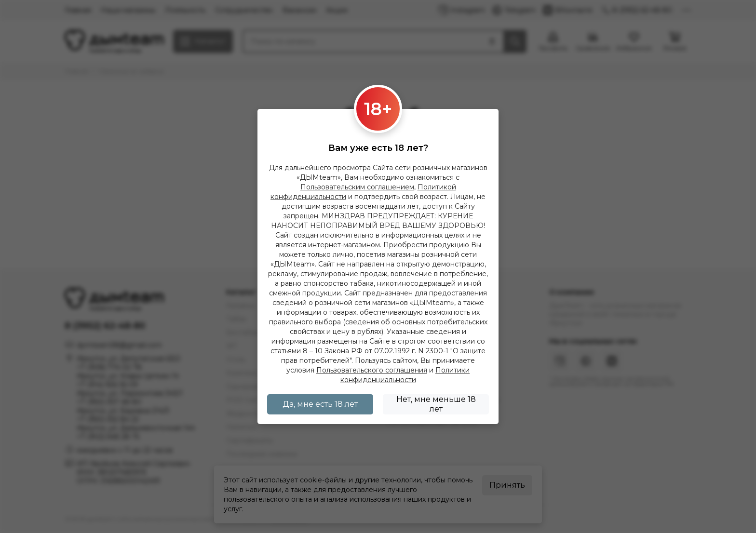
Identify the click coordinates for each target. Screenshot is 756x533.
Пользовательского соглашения (372, 370)
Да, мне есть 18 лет (320, 404)
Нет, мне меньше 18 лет (436, 404)
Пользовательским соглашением (357, 187)
